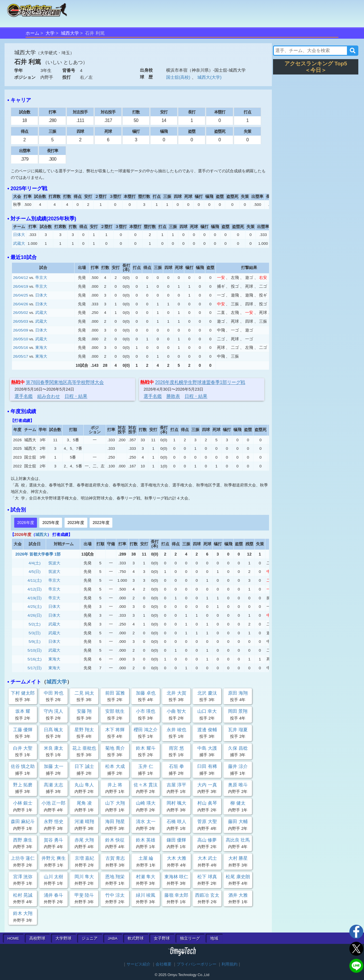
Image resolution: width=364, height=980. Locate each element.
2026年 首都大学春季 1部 (38, 554)
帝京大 (41, 278)
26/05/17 (21, 356)
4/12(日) (35, 589)
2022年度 (101, 523)
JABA (113, 938)
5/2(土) (35, 624)
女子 (162, 938)
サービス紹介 (138, 964)
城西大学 (70, 33)
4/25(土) (35, 607)
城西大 (41, 534)
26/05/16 (21, 348)
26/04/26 (21, 304)
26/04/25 (21, 295)
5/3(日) (35, 633)
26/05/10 (21, 339)
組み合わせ (49, 396)
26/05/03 (21, 321)
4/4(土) (35, 563)
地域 (214, 938)
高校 (37, 938)
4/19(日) (35, 598)
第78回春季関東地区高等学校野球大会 (65, 382)
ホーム (32, 33)
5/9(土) (35, 642)
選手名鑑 (24, 396)
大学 (50, 33)
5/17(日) (35, 668)
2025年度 (51, 523)
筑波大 (54, 563)
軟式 (136, 938)
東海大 (41, 348)
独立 (190, 938)
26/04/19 (21, 286)
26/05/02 (21, 313)
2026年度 (25, 523)
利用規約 (229, 964)
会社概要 (164, 964)
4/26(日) (35, 615)
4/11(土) (35, 580)
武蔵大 (19, 244)
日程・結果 (76, 396)
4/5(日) (35, 572)
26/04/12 (21, 278)
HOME (13, 938)
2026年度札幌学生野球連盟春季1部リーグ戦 (200, 382)
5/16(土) (35, 659)
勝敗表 (173, 396)
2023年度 (76, 523)
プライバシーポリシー (197, 964)
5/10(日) (35, 650)
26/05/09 (21, 330)
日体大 (19, 235)
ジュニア (90, 938)
